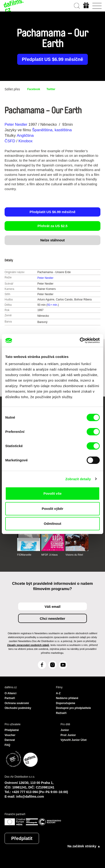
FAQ (7, 745)
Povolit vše (52, 493)
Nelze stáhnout (53, 240)
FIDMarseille (24, 555)
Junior (65, 730)
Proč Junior (68, 735)
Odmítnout (52, 524)
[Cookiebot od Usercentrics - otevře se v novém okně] (80, 340)
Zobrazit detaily (78, 479)
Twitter (51, 89)
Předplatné (12, 730)
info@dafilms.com (30, 797)
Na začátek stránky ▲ (84, 846)
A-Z (58, 693)
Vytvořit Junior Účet (74, 740)
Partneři (10, 698)
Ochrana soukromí (17, 703)
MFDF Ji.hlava (49, 555)
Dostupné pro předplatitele (73, 708)
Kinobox (25, 141)
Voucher (10, 735)
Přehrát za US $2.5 (53, 226)
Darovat (10, 740)
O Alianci (11, 693)
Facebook (34, 89)
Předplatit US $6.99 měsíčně (53, 59)
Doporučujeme (66, 703)
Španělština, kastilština (52, 130)
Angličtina (25, 136)
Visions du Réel (74, 555)
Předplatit (22, 838)
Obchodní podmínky (18, 708)
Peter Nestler (16, 124)
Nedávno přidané (67, 698)
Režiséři (61, 713)
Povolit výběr (52, 509)
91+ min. (52, 305)
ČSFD (10, 141)
